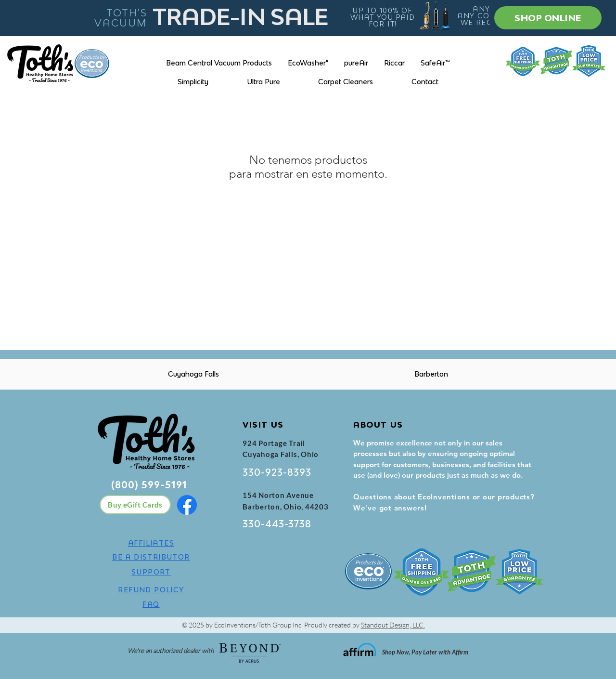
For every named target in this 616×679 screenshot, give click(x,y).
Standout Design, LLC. (393, 625)
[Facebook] (187, 505)
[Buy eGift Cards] (135, 505)
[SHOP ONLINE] (548, 18)
